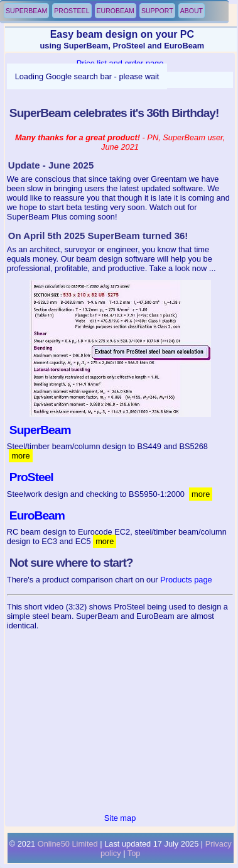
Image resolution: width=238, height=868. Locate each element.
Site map (120, 818)
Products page (186, 580)
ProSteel (72, 11)
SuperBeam (26, 11)
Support (157, 11)
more (20, 456)
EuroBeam (116, 11)
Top (134, 853)
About (192, 11)
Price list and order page (120, 63)
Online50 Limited (68, 844)
